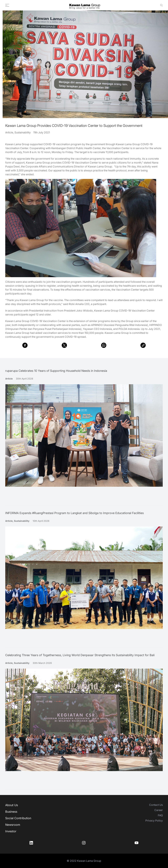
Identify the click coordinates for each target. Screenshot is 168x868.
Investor (11, 831)
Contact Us (156, 805)
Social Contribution (18, 818)
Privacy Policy (154, 821)
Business (11, 812)
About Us (12, 805)
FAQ (160, 815)
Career (159, 810)
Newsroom (13, 825)
